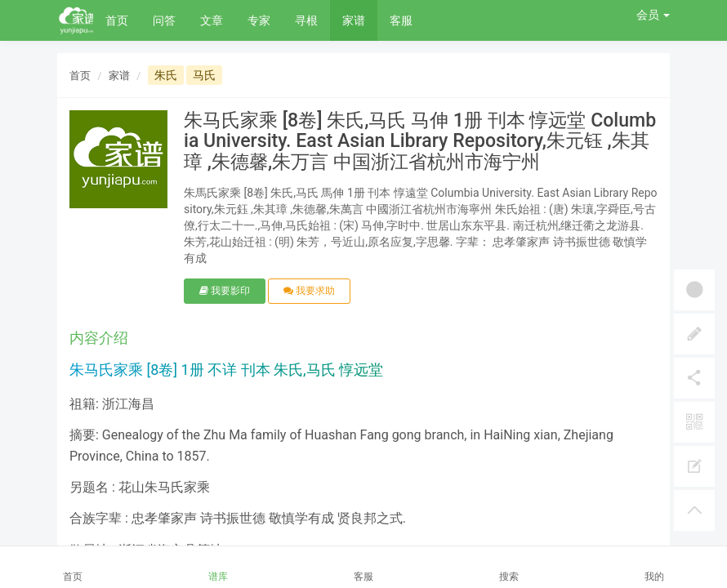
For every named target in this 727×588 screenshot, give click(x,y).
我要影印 (225, 291)
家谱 (354, 20)
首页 (117, 20)
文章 (212, 20)
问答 (164, 20)
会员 (653, 15)
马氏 (204, 75)
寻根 (306, 20)
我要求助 (309, 291)
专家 (259, 20)
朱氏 (166, 75)
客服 (401, 20)
